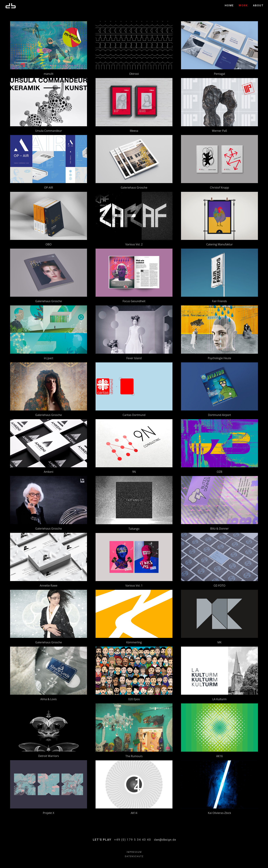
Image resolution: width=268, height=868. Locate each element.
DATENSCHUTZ (134, 856)
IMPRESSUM (134, 852)
